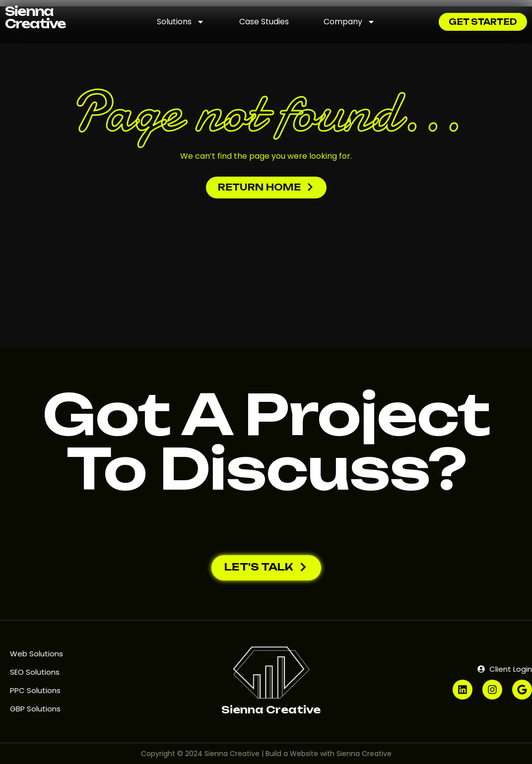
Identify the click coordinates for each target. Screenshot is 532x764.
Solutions (181, 22)
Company (349, 22)
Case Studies (264, 22)
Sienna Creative (35, 17)
